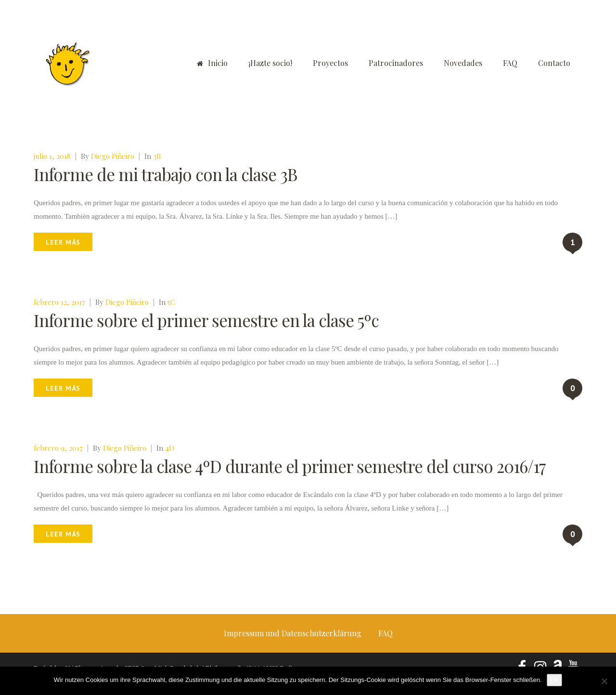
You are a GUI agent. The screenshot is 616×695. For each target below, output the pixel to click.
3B (157, 156)
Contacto (554, 63)
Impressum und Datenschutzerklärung (293, 633)
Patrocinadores (396, 63)
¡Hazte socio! (270, 63)
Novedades (463, 63)
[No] (604, 681)
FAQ (510, 63)
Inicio (212, 63)
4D (170, 448)
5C (171, 302)
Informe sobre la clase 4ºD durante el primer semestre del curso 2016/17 (290, 466)
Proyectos (330, 63)
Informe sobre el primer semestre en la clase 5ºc (206, 320)
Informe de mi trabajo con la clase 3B (166, 174)
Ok (555, 680)
